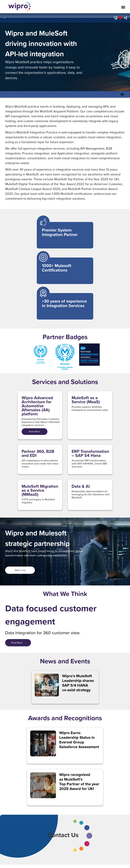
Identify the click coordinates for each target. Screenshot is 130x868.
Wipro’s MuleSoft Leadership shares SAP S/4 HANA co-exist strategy (78, 683)
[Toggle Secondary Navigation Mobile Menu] (122, 94)
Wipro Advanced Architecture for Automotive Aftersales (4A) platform (37, 406)
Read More (35, 431)
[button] (115, 18)
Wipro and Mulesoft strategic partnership (37, 538)
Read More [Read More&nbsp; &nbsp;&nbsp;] (18, 643)
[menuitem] (125, 18)
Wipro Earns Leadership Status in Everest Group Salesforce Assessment (79, 740)
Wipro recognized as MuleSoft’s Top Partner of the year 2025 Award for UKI (79, 782)
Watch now (20, 570)
